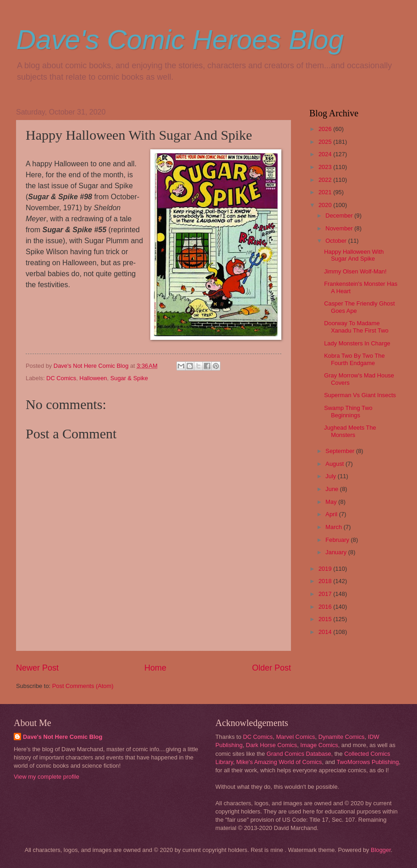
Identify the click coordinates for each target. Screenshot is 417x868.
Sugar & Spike (129, 378)
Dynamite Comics (342, 737)
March (334, 527)
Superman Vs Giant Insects (360, 395)
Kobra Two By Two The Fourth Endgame (354, 359)
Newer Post (37, 668)
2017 (326, 594)
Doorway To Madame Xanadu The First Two (356, 327)
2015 (326, 619)
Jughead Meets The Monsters (350, 431)
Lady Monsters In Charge (357, 343)
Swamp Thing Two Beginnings (348, 411)
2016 (326, 607)
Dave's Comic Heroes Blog (180, 40)
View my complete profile (47, 777)
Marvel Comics (295, 737)
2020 (326, 205)
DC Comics (61, 378)
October (337, 241)
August (335, 464)
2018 (326, 581)
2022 (326, 180)
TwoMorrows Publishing (368, 762)
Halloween (93, 378)
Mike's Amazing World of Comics (279, 762)
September (341, 451)
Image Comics (319, 745)
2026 (326, 129)
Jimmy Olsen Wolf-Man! (355, 271)
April (332, 514)
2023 (326, 167)
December (340, 216)
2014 (326, 632)
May (332, 502)
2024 (326, 154)
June (333, 489)
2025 (326, 142)
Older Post (272, 668)
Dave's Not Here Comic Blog (63, 737)
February (338, 540)
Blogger (381, 850)
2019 (326, 569)
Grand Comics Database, (300, 754)
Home (155, 668)
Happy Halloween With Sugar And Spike (354, 255)
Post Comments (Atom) (83, 686)
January (337, 552)
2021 (326, 192)
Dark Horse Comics (272, 745)
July (331, 476)
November (340, 228)
